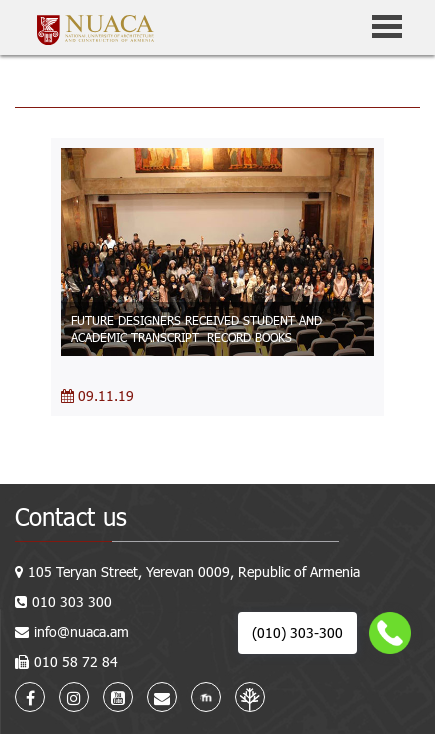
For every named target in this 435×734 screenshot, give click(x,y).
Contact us (71, 516)
